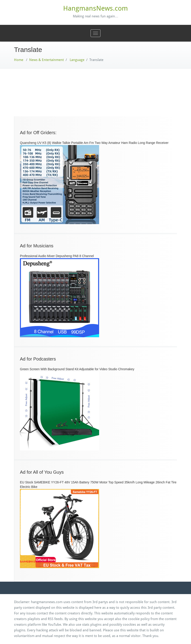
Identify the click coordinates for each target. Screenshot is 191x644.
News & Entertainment (47, 60)
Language (77, 60)
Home (19, 60)
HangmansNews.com (95, 8)
